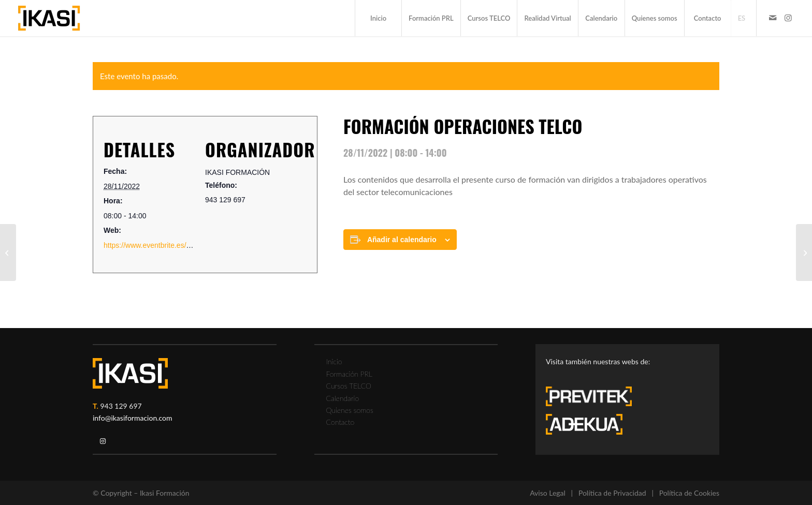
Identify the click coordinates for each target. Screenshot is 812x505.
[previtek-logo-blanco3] (594, 399)
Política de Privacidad (612, 493)
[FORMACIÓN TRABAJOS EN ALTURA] (804, 252)
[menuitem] (378, 18)
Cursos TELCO (349, 386)
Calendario (343, 398)
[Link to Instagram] (788, 18)
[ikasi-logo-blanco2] (130, 373)
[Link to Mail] (773, 18)
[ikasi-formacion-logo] (49, 18)
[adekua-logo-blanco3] (584, 424)
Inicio (334, 361)
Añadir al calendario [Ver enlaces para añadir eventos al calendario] (402, 240)
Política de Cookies (689, 493)
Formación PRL (349, 374)
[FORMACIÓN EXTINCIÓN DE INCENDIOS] (8, 252)
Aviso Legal (548, 493)
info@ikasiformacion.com (133, 418)
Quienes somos (350, 410)
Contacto (340, 422)
